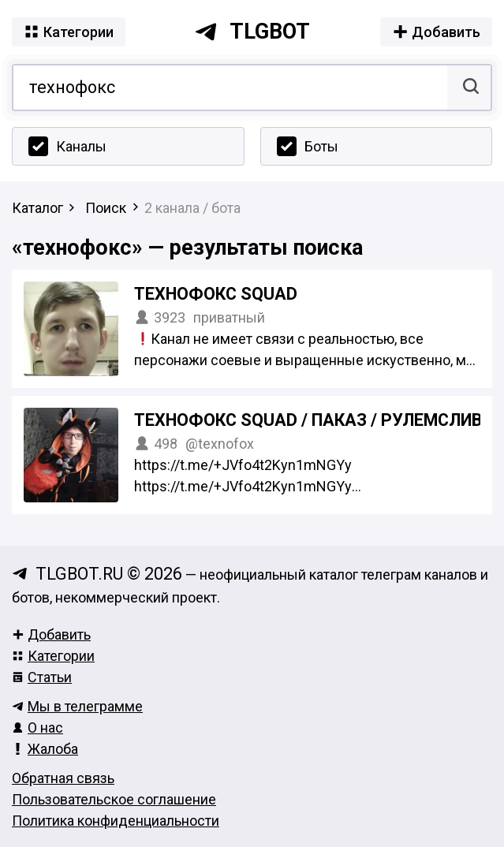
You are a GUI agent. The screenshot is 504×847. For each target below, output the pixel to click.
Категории (53, 656)
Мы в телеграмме (77, 706)
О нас (37, 728)
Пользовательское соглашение (114, 799)
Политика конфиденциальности (116, 821)
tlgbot (252, 32)
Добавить (51, 634)
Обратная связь (63, 778)
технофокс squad (216, 294)
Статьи (42, 677)
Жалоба (45, 749)
